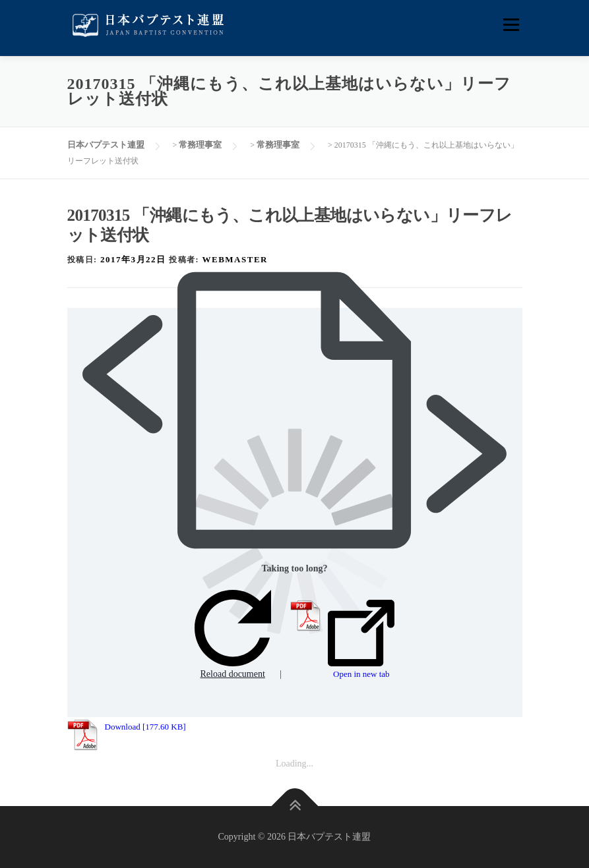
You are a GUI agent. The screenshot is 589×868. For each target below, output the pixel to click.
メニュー (511, 25)
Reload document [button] (233, 634)
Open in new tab (361, 639)
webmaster (235, 259)
